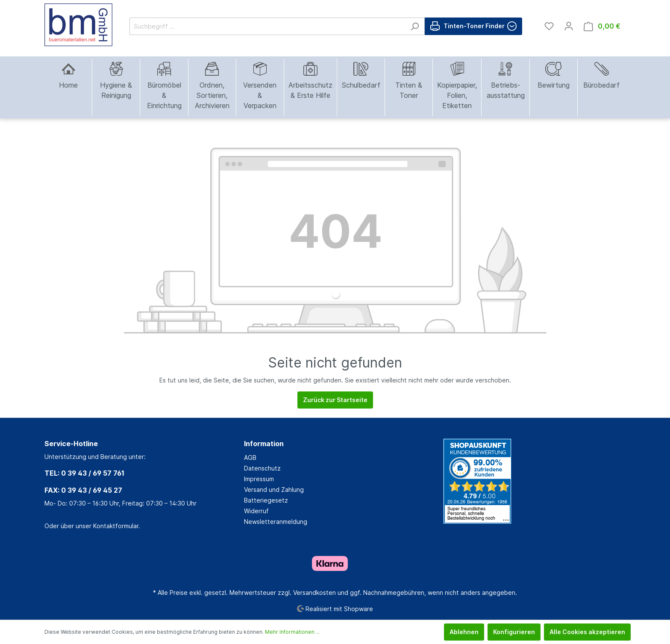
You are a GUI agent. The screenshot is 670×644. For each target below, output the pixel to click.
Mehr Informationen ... (292, 632)
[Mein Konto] (569, 26)
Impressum (259, 479)
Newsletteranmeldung (276, 522)
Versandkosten (314, 593)
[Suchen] (415, 26)
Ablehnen (464, 632)
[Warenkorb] (602, 26)
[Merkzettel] (549, 26)
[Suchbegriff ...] (267, 26)
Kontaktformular (116, 526)
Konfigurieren (514, 632)
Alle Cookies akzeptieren (587, 632)
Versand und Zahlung (274, 490)
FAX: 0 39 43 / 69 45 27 (83, 490)
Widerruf (256, 511)
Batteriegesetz (266, 500)
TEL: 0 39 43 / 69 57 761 (84, 473)
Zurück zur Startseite (335, 400)
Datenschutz (262, 468)
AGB (250, 457)
